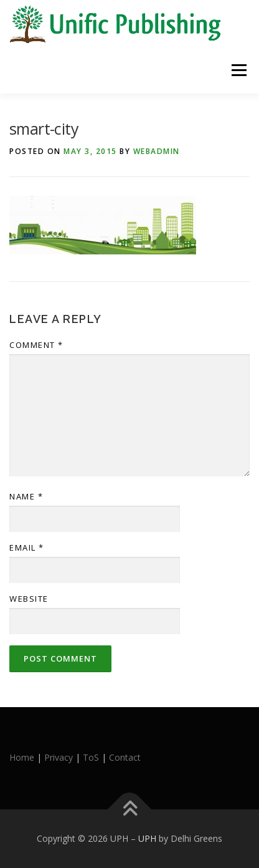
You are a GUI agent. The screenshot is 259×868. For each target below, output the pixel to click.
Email (27, 547)
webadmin (157, 151)
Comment (36, 345)
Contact (125, 757)
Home (22, 757)
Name (26, 496)
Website (29, 599)
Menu (238, 70)
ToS (91, 757)
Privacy (59, 757)
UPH (147, 838)
